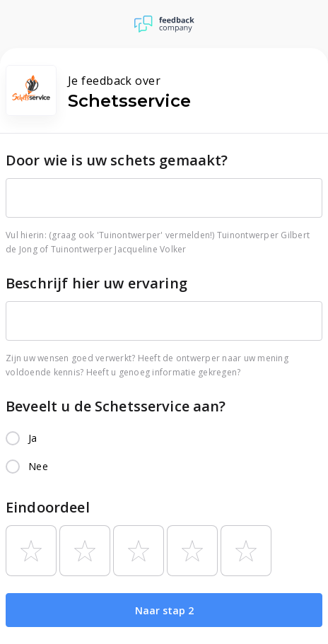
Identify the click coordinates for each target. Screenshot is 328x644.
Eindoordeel (48, 507)
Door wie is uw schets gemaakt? (117, 160)
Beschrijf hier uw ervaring (96, 283)
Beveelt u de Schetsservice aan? (116, 406)
